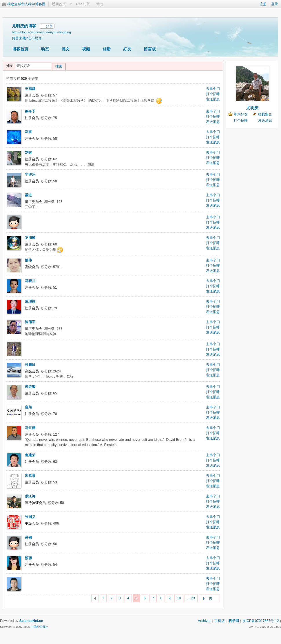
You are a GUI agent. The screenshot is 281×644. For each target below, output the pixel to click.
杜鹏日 (30, 365)
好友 (127, 49)
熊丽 (28, 558)
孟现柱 (30, 301)
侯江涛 (30, 496)
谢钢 (28, 537)
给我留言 (265, 114)
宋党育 (30, 476)
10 (179, 598)
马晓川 (30, 281)
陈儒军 (30, 322)
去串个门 (213, 89)
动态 (45, 49)
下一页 (207, 598)
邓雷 (28, 132)
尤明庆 (252, 108)
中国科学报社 (39, 627)
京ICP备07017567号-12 (261, 621)
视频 (86, 49)
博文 (65, 49)
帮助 (100, 4)
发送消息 (213, 99)
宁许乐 (30, 174)
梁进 (28, 195)
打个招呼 (213, 94)
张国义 (30, 517)
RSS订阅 (83, 4)
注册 (263, 4)
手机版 (220, 621)
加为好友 (241, 114)
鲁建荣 (30, 455)
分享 (49, 26)
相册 (107, 49)
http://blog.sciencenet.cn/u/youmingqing (41, 32)
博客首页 (20, 49)
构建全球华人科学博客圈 (26, 4)
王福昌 (30, 89)
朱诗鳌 (30, 387)
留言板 (150, 49)
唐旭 (28, 407)
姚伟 (28, 260)
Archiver (204, 621)
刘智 (28, 152)
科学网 (234, 621)
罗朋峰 (30, 238)
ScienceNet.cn (31, 621)
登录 (275, 4)
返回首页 (59, 4)
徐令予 (30, 111)
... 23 (191, 598)
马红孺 (30, 428)
